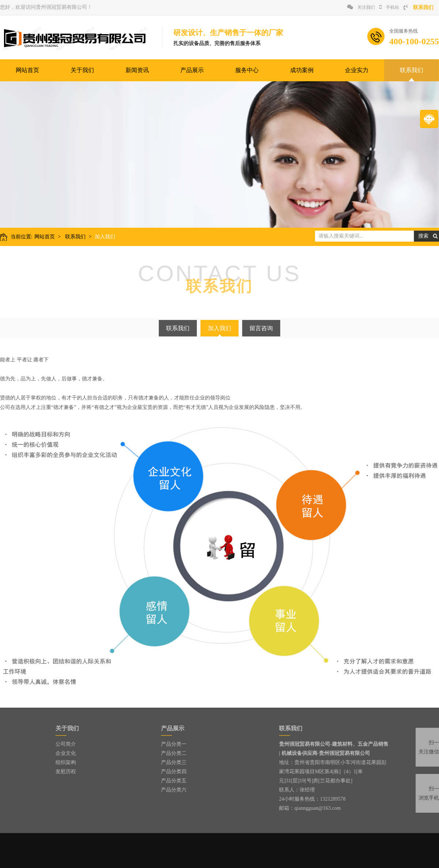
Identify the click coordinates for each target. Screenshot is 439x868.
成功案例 (302, 70)
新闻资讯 (137, 70)
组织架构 (50, 762)
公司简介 (50, 744)
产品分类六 (174, 790)
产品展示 (192, 70)
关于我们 (82, 70)
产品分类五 (174, 781)
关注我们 (361, 7)
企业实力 (357, 70)
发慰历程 (50, 772)
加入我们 (102, 237)
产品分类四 (174, 772)
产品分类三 (174, 762)
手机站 (389, 7)
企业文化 (50, 753)
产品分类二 (174, 753)
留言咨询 (261, 328)
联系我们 (412, 70)
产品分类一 (174, 744)
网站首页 (27, 70)
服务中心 (247, 70)
